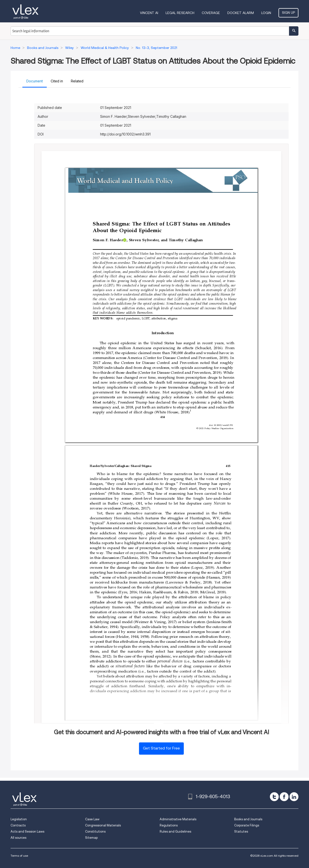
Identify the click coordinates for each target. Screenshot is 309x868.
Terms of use (19, 856)
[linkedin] (294, 797)
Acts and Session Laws (27, 831)
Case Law (92, 819)
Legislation (19, 819)
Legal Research (180, 13)
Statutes (241, 831)
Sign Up (288, 13)
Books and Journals (248, 819)
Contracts (18, 825)
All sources (18, 838)
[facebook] (284, 797)
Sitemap (91, 838)
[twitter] (274, 797)
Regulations (169, 825)
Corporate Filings (247, 825)
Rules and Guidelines (175, 831)
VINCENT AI (149, 13)
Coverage (211, 13)
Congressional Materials (103, 825)
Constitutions (95, 831)
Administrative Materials (178, 819)
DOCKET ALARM (241, 13)
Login (266, 13)
